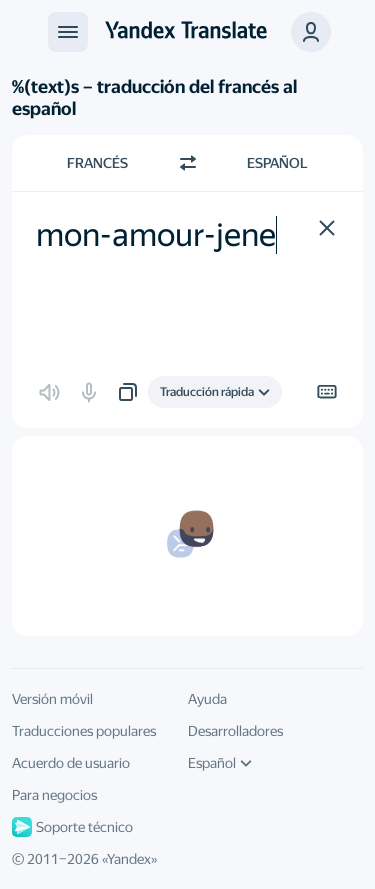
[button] (311, 32)
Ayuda (207, 699)
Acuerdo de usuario (71, 763)
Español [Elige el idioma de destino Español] (277, 163)
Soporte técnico (72, 827)
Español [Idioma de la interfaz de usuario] (220, 763)
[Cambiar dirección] (188, 163)
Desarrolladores (235, 731)
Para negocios (54, 795)
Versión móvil (52, 699)
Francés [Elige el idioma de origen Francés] (97, 163)
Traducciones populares (84, 731)
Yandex (129, 859)
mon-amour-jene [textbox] (156, 235)
